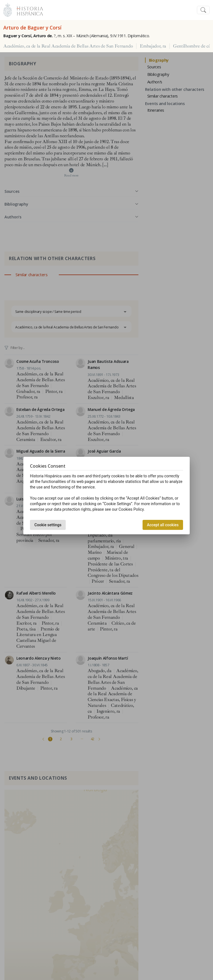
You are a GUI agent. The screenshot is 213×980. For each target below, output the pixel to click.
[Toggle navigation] (203, 10)
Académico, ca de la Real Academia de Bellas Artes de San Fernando (68, 46)
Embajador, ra (153, 46)
